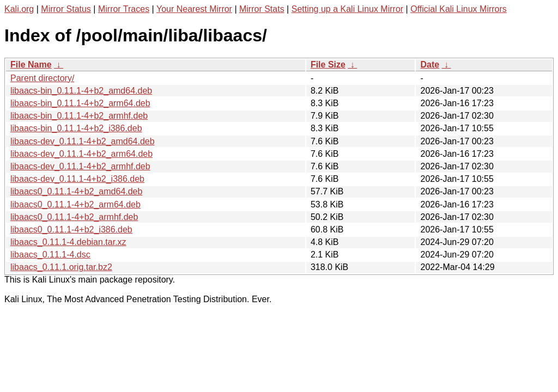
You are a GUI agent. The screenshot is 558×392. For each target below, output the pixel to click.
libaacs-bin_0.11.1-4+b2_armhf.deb (79, 116)
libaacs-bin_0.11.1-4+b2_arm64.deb (80, 103)
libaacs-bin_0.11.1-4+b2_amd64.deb (81, 91)
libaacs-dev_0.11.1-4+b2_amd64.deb (83, 141)
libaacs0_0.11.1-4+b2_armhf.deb (74, 217)
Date (430, 65)
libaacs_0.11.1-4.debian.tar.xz (68, 242)
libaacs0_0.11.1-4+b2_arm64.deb (75, 204)
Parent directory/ (42, 78)
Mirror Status (66, 9)
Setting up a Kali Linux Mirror (347, 9)
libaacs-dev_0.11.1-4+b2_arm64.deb (81, 154)
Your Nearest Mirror (194, 9)
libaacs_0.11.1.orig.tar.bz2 (61, 267)
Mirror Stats (262, 9)
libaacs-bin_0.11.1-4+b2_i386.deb (76, 128)
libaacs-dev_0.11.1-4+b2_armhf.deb (80, 166)
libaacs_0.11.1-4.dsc (50, 255)
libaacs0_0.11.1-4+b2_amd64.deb (76, 191)
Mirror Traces (124, 9)
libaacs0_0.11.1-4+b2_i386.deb (71, 229)
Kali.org (19, 9)
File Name (31, 65)
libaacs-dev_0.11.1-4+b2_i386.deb (77, 179)
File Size (328, 65)
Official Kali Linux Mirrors (459, 9)
